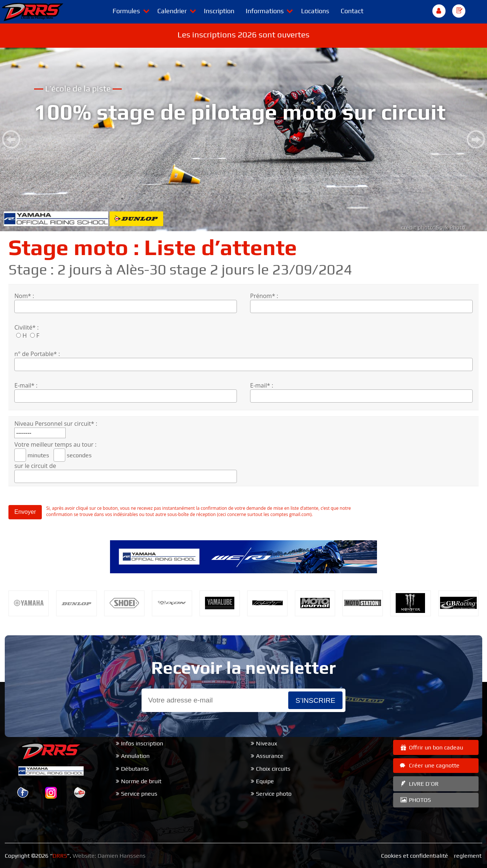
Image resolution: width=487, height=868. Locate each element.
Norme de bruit (141, 781)
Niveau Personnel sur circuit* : (56, 424)
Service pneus (139, 794)
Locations (315, 11)
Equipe (265, 781)
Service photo (274, 794)
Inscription (219, 11)
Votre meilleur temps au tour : (55, 444)
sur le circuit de (35, 466)
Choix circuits (273, 769)
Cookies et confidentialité (415, 856)
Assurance (270, 756)
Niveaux (267, 743)
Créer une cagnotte (429, 765)
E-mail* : (26, 385)
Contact (352, 11)
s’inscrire (316, 700)
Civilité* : (26, 327)
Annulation (135, 756)
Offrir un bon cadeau (431, 747)
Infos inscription (142, 743)
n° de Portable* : (37, 354)
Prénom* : (264, 296)
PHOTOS (415, 800)
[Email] (215, 700)
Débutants (135, 769)
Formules (126, 11)
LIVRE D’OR (419, 784)
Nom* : (24, 296)
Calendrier (172, 11)
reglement (468, 856)
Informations (265, 11)
